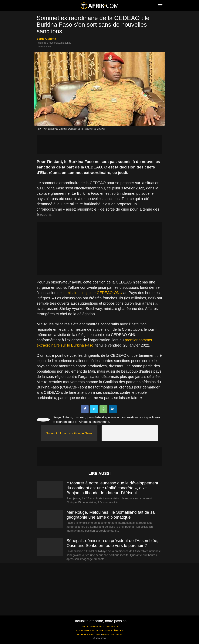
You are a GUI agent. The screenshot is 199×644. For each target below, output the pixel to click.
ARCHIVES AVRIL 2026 (88, 635)
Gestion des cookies (112, 635)
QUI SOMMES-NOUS (87, 631)
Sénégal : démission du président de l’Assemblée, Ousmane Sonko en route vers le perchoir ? (112, 543)
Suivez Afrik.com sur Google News (69, 433)
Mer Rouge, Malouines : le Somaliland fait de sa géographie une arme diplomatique (111, 515)
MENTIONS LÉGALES (111, 631)
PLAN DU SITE (111, 627)
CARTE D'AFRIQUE (91, 627)
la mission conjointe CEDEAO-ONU (93, 293)
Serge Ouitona (46, 39)
